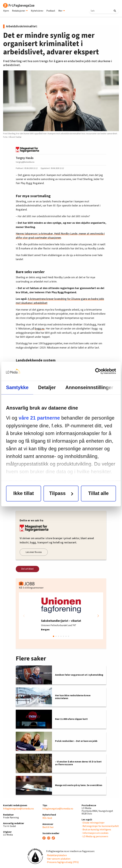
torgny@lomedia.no (25, 162)
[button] (98, 616)
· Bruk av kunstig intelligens (96, 830)
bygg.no (40, 329)
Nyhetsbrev (37, 11)
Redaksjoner (20, 11)
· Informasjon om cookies (95, 833)
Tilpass (61, 493)
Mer (62, 11)
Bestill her (48, 827)
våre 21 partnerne (39, 418)
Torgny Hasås (25, 158)
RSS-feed (47, 818)
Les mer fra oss (34, 552)
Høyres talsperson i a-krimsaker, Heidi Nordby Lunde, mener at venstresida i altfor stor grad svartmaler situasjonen (60, 236)
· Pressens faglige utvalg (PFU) (62, 862)
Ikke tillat (23, 493)
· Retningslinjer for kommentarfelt (100, 826)
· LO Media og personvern (95, 836)
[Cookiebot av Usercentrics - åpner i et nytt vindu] (102, 371)
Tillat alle (99, 493)
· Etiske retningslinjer (93, 823)
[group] (61, 616)
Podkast (51, 11)
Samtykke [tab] (17, 387)
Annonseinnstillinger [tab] (89, 387)
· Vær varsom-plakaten (58, 859)
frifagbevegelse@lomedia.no (18, 809)
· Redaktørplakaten (56, 855)
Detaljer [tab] (47, 387)
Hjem (6, 11)
